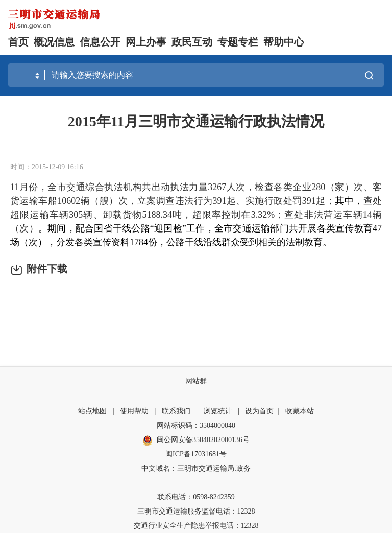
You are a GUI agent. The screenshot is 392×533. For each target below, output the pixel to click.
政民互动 (192, 42)
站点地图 (92, 411)
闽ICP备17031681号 (196, 454)
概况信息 (54, 42)
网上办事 (146, 42)
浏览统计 (218, 411)
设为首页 (259, 411)
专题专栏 (238, 42)
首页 (18, 42)
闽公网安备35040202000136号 (196, 441)
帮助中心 (284, 42)
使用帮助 (134, 411)
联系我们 (176, 411)
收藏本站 (300, 411)
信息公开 (100, 42)
